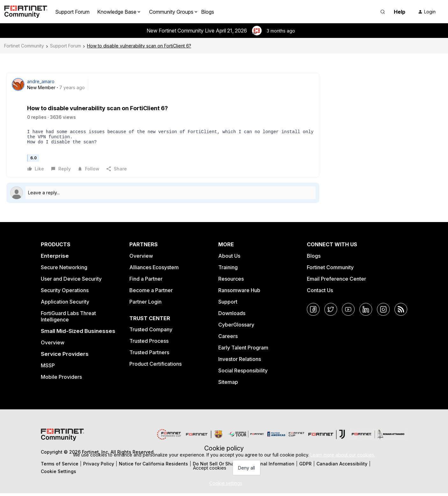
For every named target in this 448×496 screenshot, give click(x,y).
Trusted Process (149, 344)
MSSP (48, 368)
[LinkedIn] (366, 312)
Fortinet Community (24, 46)
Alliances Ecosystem (154, 270)
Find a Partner (146, 282)
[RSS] (401, 312)
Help (400, 12)
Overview (53, 345)
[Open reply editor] (163, 196)
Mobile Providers (61, 380)
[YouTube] (348, 312)
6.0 (33, 161)
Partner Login (145, 305)
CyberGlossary (236, 327)
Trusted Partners (149, 355)
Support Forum (72, 12)
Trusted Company (151, 332)
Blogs (208, 12)
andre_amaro (41, 81)
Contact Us (320, 293)
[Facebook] (313, 312)
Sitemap (228, 385)
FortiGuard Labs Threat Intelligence (68, 319)
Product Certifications (155, 367)
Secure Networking (64, 270)
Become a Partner (151, 293)
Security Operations (65, 293)
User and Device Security (71, 282)
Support (228, 305)
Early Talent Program (243, 350)
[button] (427, 12)
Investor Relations (240, 362)
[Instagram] (383, 312)
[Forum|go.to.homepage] (26, 12)
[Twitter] (331, 312)
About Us (229, 259)
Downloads (232, 316)
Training (228, 270)
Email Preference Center (336, 282)
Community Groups (171, 12)
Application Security (65, 305)
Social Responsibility (243, 373)
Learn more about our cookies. (343, 455)
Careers (228, 339)
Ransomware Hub (239, 293)
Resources (231, 282)
